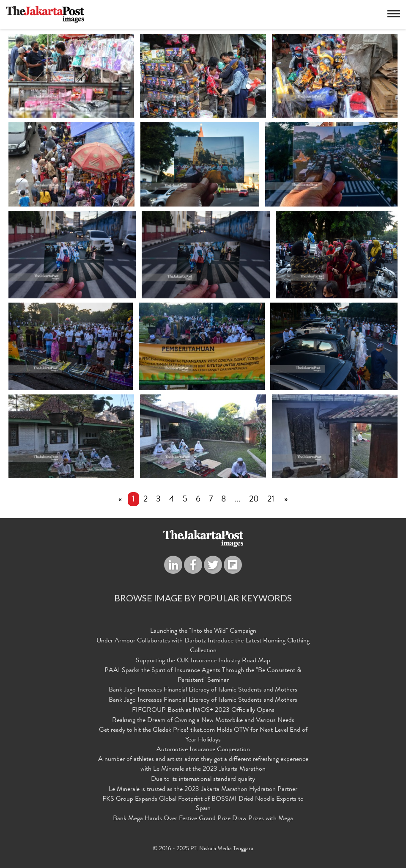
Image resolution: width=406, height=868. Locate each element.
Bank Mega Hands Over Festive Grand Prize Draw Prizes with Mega (203, 819)
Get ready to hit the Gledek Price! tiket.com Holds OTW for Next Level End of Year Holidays (203, 735)
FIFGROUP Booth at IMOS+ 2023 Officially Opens (203, 711)
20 (254, 500)
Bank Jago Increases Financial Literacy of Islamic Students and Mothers (203, 690)
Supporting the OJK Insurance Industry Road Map (203, 661)
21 (271, 500)
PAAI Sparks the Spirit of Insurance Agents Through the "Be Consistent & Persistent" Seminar (203, 676)
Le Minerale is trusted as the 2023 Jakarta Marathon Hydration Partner (203, 790)
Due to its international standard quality (203, 780)
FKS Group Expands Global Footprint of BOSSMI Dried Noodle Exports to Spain (203, 804)
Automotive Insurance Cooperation (203, 750)
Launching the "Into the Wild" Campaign (203, 631)
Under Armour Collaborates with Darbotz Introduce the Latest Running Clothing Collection (203, 646)
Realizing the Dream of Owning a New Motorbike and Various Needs (203, 721)
